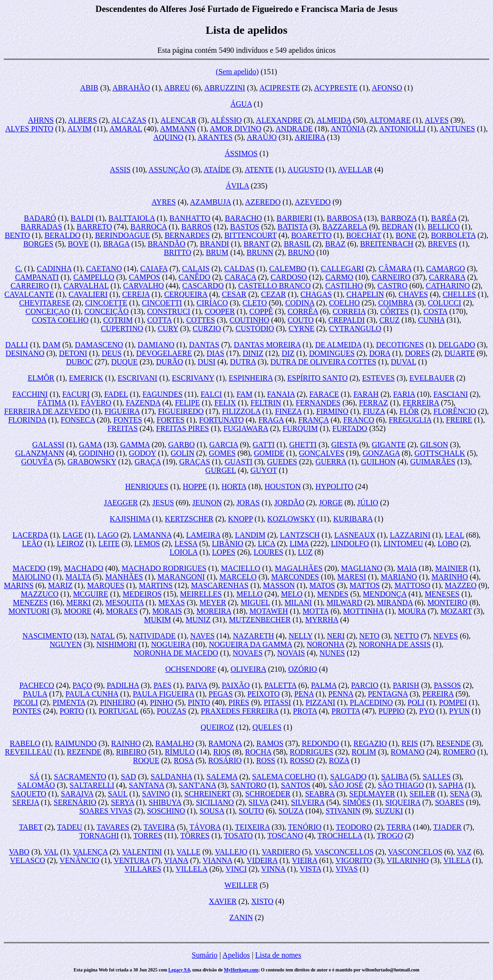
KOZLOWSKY (291, 519)
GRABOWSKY (92, 462)
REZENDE (84, 752)
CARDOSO (289, 277)
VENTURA (132, 860)
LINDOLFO (350, 544)
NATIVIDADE (153, 636)
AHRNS (41, 120)
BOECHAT (364, 235)
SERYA (122, 802)
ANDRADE (294, 129)
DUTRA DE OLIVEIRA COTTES (324, 362)
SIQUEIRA (403, 802)
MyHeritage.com (241, 970)
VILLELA (192, 869)
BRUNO (301, 252)
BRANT (257, 244)
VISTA (310, 869)
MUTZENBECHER (260, 620)
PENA (304, 694)
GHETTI (303, 445)
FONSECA (78, 420)
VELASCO (28, 860)
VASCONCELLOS (344, 852)
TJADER (447, 827)
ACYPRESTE (336, 88)
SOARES (449, 802)
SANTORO (248, 785)
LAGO (108, 535)
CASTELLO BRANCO (274, 286)
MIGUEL (255, 603)
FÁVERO (96, 403)
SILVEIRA (308, 802)
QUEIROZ (217, 727)
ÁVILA (237, 186)
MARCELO (238, 577)
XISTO (262, 901)
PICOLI (26, 702)
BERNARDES (187, 235)
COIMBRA (396, 303)
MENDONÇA (385, 594)
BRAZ (335, 244)
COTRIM (118, 320)
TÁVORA (205, 827)
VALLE (188, 852)
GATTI (263, 445)
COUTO (301, 320)
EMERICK (86, 378)
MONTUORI (29, 611)
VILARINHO (408, 860)
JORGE (331, 503)
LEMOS (147, 544)
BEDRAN (397, 227)
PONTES (27, 711)
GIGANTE (389, 445)
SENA (459, 794)
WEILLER (241, 885)
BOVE (78, 244)
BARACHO (243, 218)
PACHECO (37, 685)
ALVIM (80, 129)
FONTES (127, 420)
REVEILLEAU (29, 752)
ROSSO (302, 760)
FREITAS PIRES (182, 428)
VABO (19, 852)
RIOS (222, 752)
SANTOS (296, 785)
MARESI (352, 577)
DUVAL (403, 362)
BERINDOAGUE (123, 235)
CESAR (234, 294)
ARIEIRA (310, 137)
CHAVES (413, 294)
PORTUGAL (118, 711)
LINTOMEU (403, 544)
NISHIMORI (116, 644)
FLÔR (409, 411)
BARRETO (94, 227)
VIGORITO (354, 860)
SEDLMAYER (372, 794)
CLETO (255, 303)
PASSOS (447, 685)
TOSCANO (285, 836)
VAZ (464, 852)
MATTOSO (412, 585)
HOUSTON (283, 486)
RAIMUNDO (76, 743)
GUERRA (331, 462)
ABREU (177, 88)
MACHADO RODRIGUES (164, 568)
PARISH (406, 685)
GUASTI (238, 462)
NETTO (406, 636)
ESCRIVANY (193, 378)
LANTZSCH (300, 535)
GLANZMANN (40, 453)
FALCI (211, 394)
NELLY (300, 636)
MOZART (456, 611)
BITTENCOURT (251, 235)
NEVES (446, 636)
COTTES (201, 320)
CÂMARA (395, 269)
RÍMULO (180, 752)
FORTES (171, 420)
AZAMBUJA (211, 202)
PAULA (35, 694)
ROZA (339, 760)
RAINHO (126, 743)
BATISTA (293, 227)
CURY (168, 328)
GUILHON (378, 462)
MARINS (19, 585)
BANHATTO (190, 218)
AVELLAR (355, 170)
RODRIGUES (311, 752)
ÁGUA (241, 104)
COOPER (220, 311)
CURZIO (207, 328)
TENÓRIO (305, 827)
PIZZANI (320, 702)
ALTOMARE (390, 120)
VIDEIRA (262, 860)
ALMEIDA (334, 120)
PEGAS (221, 694)
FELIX (225, 403)
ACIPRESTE (279, 88)
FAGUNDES (163, 394)
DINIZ (253, 353)
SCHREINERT (208, 794)
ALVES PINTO (29, 129)
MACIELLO (241, 568)
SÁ (34, 777)
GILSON (434, 445)
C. (19, 269)
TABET (31, 827)
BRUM (217, 252)
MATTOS (365, 585)
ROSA (184, 760)
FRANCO (359, 420)
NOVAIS (291, 653)
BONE (406, 235)
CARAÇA (241, 277)
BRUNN (260, 252)
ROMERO (459, 752)
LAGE (73, 535)
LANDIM (250, 535)
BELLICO (444, 227)
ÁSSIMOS (241, 153)
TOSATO (238, 836)
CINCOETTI (162, 303)
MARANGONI (181, 577)
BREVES (442, 244)
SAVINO (156, 794)
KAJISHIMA (130, 519)
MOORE (78, 611)
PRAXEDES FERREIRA (240, 711)
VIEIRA (304, 860)
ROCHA (258, 752)
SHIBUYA (165, 802)
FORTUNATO (222, 420)
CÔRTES (395, 311)
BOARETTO (311, 235)
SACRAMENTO (80, 777)
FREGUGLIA (410, 420)
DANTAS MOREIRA (267, 345)
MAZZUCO (40, 594)
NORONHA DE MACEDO (176, 653)
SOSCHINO (166, 811)
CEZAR (273, 294)
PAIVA (196, 685)
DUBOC (79, 362)
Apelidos (236, 955)
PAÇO (82, 685)
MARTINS (156, 585)
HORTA (234, 486)
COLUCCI (445, 303)
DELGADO (457, 345)
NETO (369, 636)
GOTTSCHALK (440, 453)
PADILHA (123, 685)
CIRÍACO (213, 303)
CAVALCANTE (29, 294)
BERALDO (63, 235)
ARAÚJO (262, 137)
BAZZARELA (345, 227)
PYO (427, 711)
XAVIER (222, 901)
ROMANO (408, 752)
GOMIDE (269, 453)
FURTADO (350, 428)
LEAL (454, 535)
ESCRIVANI (138, 378)
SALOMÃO (36, 785)
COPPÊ (261, 311)
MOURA (412, 611)
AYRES (164, 202)
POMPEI (453, 702)
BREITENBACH (387, 244)
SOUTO (251, 811)
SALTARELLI (92, 785)
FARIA (404, 394)
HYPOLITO (334, 486)
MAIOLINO (32, 577)
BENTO (17, 235)
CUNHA (431, 320)
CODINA (300, 303)
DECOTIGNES (400, 345)
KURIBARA (353, 519)
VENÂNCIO (79, 860)
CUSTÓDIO (255, 328)
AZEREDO (263, 202)
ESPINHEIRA (251, 378)
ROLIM (364, 752)
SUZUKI (389, 811)
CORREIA (349, 311)
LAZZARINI (410, 535)
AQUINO (168, 137)
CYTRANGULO (355, 328)
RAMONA (225, 743)
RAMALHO (175, 743)
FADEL (116, 394)
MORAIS (167, 611)
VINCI (236, 869)
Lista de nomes (278, 955)
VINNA (273, 869)
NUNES (332, 653)
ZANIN (241, 917)
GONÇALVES (322, 453)
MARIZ (60, 585)
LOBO (448, 544)
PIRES (239, 702)
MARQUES (106, 585)
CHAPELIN (365, 294)
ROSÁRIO (225, 760)
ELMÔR (41, 378)
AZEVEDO (313, 202)
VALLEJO (231, 852)
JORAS (248, 503)
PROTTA (346, 711)
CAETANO (104, 269)
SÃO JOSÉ (346, 785)
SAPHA (451, 785)
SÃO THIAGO (401, 785)
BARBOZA (399, 218)
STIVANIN (343, 811)
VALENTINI (142, 852)
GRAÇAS (195, 462)
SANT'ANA (197, 785)
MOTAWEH (269, 611)
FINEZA (288, 411)
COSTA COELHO (60, 320)
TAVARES (113, 827)
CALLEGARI (343, 269)
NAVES (202, 636)
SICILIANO (215, 802)
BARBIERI (295, 218)
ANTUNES (458, 129)
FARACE (324, 394)
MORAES (122, 611)
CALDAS (239, 269)
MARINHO (450, 577)
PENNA (341, 694)
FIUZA (374, 411)
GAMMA (135, 445)
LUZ (305, 552)
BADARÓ (40, 218)
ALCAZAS (129, 120)
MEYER (213, 603)
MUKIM (158, 620)
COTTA (159, 320)
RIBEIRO (131, 752)
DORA (380, 353)
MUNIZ (198, 620)
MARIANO (399, 577)
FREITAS (123, 428)
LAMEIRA (203, 535)
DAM (52, 345)
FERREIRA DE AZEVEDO (47, 411)
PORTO (72, 711)
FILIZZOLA (241, 411)
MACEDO (29, 568)
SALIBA (395, 777)
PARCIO (364, 685)
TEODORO (354, 827)
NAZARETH (253, 636)
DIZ (288, 353)
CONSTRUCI (169, 311)
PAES (163, 685)
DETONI (73, 353)
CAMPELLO (94, 277)
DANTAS (204, 345)
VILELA (457, 860)
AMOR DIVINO (236, 129)
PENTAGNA (388, 694)
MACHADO (84, 568)
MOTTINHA (363, 611)
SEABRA (320, 794)
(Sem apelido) (237, 72)
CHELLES (459, 294)
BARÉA (444, 218)
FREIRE (459, 420)
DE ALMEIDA (338, 345)
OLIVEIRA (248, 669)
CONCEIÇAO (47, 311)
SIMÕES (357, 802)
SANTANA (146, 785)
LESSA (186, 544)
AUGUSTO (306, 170)
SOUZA (291, 811)
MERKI (78, 603)
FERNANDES (318, 403)
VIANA (176, 860)
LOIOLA (184, 552)
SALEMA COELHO (284, 777)
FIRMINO (332, 411)
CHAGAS (316, 294)
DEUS (112, 353)
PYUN (460, 711)
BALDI (82, 218)
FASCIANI (451, 394)
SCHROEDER (268, 794)
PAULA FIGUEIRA (163, 694)
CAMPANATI (37, 277)
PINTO (199, 702)
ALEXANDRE (279, 120)
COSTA (435, 311)
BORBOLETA (454, 235)
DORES (417, 353)
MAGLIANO (362, 568)
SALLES (437, 777)
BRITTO (178, 252)
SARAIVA (77, 794)
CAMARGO (445, 269)
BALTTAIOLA (132, 218)
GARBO (182, 445)
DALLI (17, 345)
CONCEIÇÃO (106, 311)
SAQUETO (29, 794)
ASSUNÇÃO (169, 170)
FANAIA (281, 394)
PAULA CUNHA (92, 694)
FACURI (76, 394)
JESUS (163, 503)
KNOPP (241, 519)
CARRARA (447, 277)
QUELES (267, 727)
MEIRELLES (201, 594)
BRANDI (215, 244)
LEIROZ (71, 544)
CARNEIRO (391, 277)
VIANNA (217, 860)
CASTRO (392, 286)
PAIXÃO (236, 685)
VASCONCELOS (415, 852)
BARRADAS (41, 227)
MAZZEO (461, 585)
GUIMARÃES (433, 462)
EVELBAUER (432, 378)
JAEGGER (121, 503)
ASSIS (120, 170)
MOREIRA (214, 611)
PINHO (162, 702)
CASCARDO (203, 286)
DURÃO (169, 362)
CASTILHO (344, 286)
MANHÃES (124, 577)
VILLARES (143, 869)
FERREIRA (421, 403)
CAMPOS (145, 277)
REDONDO (320, 743)
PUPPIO (391, 711)
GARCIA (223, 445)
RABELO (25, 743)
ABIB (89, 88)
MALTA (78, 577)
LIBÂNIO (228, 544)
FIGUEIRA (122, 411)
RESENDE (454, 743)
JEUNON (207, 503)
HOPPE (195, 486)
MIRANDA (395, 603)
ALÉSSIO (226, 120)
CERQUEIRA (186, 294)
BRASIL (297, 244)
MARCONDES (295, 577)
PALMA (324, 685)
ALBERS (82, 120)
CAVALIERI (88, 294)
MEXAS (172, 603)
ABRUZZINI (224, 88)
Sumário (204, 955)
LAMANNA (152, 535)
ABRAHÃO (131, 88)
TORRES (148, 836)
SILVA (259, 802)
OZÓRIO (302, 669)
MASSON (279, 585)
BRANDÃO (167, 244)
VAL (51, 852)
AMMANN (178, 129)
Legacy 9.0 (179, 970)
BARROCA (148, 227)
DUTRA (243, 362)
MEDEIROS (142, 594)
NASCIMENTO (47, 636)
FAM (245, 394)
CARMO (339, 277)
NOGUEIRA (171, 644)
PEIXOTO (263, 694)
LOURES (269, 552)
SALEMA (222, 777)
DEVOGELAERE (164, 353)
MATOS (322, 585)
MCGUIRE (91, 594)
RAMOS (270, 743)
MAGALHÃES (299, 568)
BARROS (196, 227)
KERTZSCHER (189, 519)
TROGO (390, 836)
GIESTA (344, 445)
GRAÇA (148, 462)
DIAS (215, 353)
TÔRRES (195, 836)
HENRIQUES (147, 486)
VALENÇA (90, 852)
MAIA (407, 568)
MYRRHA (322, 620)
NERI (336, 636)
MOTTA (315, 611)
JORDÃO (289, 503)
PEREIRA (438, 694)
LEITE (109, 544)
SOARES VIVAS (106, 811)
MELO (292, 594)
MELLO (249, 594)
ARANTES (215, 137)
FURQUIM (300, 428)
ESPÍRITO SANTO (317, 378)
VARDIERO (281, 852)
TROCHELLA (340, 836)
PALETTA (280, 685)
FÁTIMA (52, 403)
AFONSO (387, 88)
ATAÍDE (217, 170)
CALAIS (196, 269)
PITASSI (277, 702)
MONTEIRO (447, 603)
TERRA (399, 827)
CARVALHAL (86, 286)
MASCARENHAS (220, 585)
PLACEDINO (372, 702)
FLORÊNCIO (455, 411)
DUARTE (460, 353)
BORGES (38, 244)
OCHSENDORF (191, 669)
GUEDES (282, 462)
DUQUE (125, 362)
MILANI (298, 603)
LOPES (224, 552)
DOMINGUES (332, 353)
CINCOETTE (106, 303)
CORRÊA (303, 311)
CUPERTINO (122, 328)
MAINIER (451, 568)
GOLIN (183, 453)
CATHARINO (448, 286)
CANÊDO (195, 277)
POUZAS (172, 711)
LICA (266, 544)
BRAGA (116, 244)
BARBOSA (344, 218)
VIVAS (347, 869)
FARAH (366, 394)
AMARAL (126, 129)
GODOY (142, 453)
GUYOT (264, 470)
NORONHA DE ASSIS (395, 644)
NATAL (102, 636)
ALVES (436, 120)
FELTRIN (266, 403)
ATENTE (259, 170)
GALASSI (48, 445)
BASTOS (245, 227)
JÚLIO (367, 503)
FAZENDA (143, 403)
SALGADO (348, 777)
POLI (416, 702)
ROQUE (146, 760)
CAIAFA (154, 269)
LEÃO (32, 544)
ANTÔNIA (348, 129)
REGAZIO (370, 743)
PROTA (305, 711)
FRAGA (271, 420)
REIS (410, 743)
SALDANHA (171, 777)
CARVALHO (144, 286)
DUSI (207, 362)
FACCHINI (30, 394)
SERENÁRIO (75, 802)
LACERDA (30, 535)
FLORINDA (27, 420)
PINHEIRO (118, 702)
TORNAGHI (99, 836)
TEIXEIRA (253, 827)
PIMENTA (69, 702)
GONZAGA (381, 453)
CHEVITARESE (45, 303)
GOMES (222, 453)
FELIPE (187, 403)
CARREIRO (30, 286)
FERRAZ (373, 403)
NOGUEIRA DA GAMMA (250, 644)
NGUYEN (66, 644)
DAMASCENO (99, 345)
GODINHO (97, 453)
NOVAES (247, 653)
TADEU (70, 827)
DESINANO (25, 353)
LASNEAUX (355, 535)
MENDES (333, 594)
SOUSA (212, 811)
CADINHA (54, 269)
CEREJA (136, 294)
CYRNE (301, 328)
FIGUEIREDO (181, 411)
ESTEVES (378, 378)
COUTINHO (250, 320)
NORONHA (325, 644)
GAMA (90, 445)
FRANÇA (313, 420)
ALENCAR (178, 120)
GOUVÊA (37, 462)
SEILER (423, 794)
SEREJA (26, 802)
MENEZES (30, 603)
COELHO (344, 303)
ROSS (266, 760)
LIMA (299, 544)
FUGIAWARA (246, 428)
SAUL (118, 794)
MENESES (442, 594)
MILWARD (344, 603)
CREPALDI (346, 320)
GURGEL (221, 470)
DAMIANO (156, 345)
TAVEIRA (159, 827)
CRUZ (390, 320)
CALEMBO (288, 269)
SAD (128, 777)
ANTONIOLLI (402, 129)
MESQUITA (125, 603)
